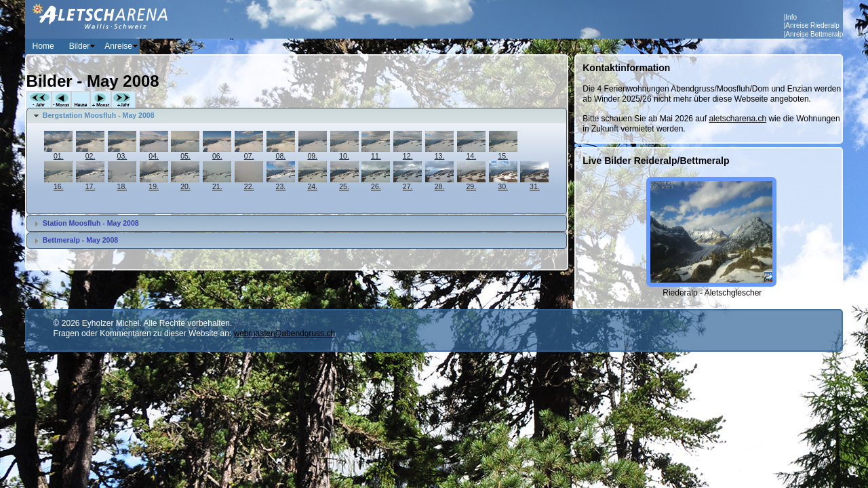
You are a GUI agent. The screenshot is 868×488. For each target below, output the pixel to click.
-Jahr (39, 100)
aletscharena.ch (737, 119)
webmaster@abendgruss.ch (285, 333)
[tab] (297, 116)
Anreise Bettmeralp (814, 34)
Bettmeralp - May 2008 (80, 240)
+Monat (101, 100)
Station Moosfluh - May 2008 (91, 223)
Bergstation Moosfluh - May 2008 (99, 115)
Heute (81, 100)
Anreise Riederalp (812, 25)
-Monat (61, 100)
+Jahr (123, 100)
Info (791, 17)
